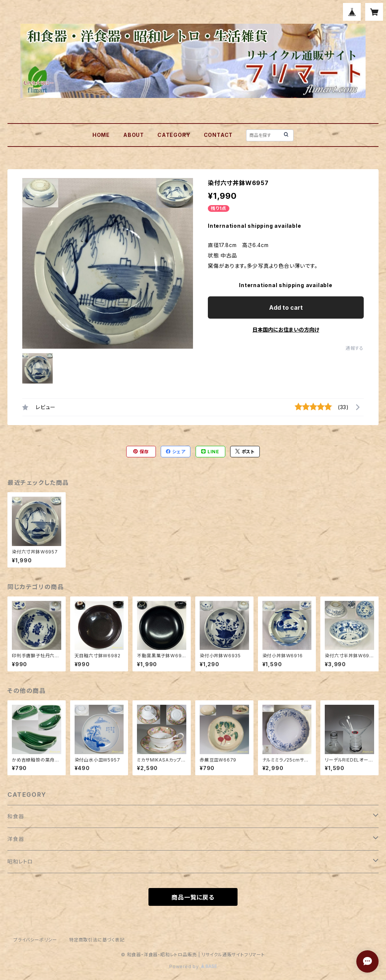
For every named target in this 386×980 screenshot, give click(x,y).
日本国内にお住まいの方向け (286, 330)
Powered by (193, 966)
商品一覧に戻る (193, 897)
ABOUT (134, 135)
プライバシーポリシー (35, 940)
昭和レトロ (20, 861)
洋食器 (16, 839)
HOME (101, 135)
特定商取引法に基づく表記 (97, 940)
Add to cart (286, 308)
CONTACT (218, 135)
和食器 (16, 816)
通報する (355, 348)
